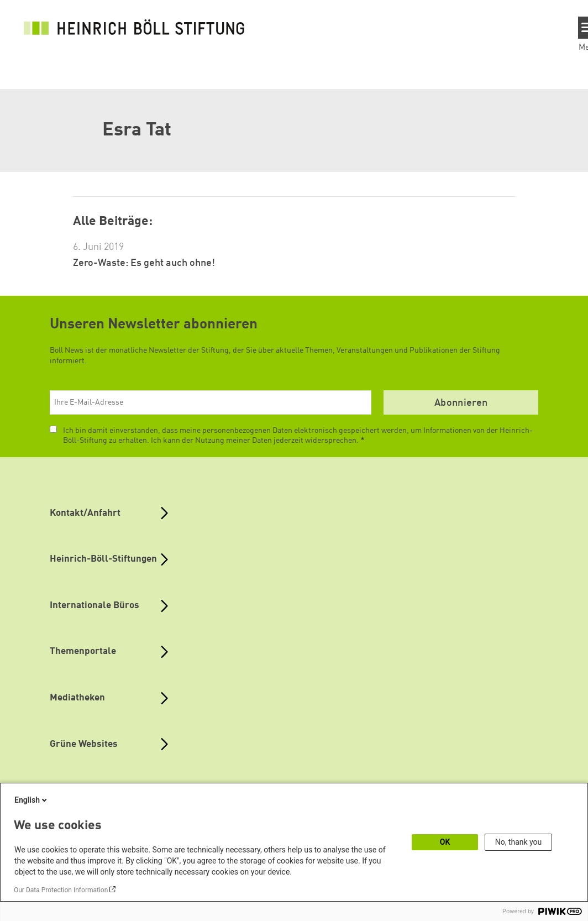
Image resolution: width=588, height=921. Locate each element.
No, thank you (519, 842)
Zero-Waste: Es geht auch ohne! (144, 263)
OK (445, 842)
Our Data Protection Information (61, 890)
